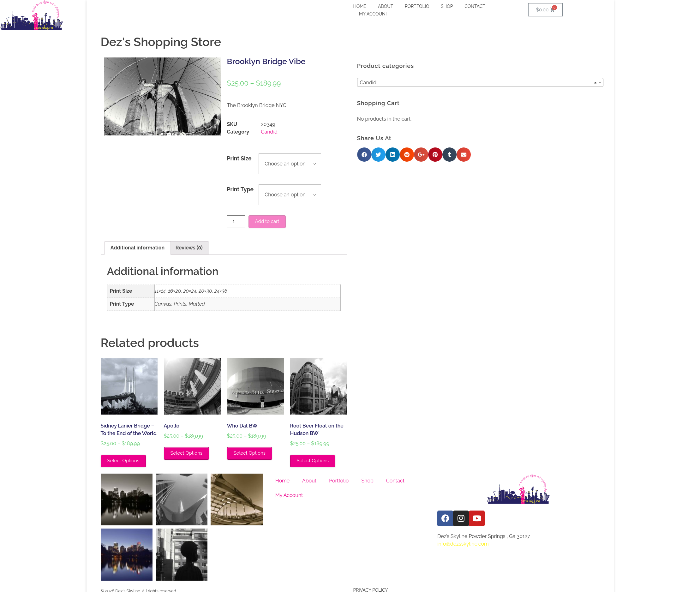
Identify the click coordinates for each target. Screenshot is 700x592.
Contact (395, 481)
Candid (269, 132)
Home (282, 481)
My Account (289, 495)
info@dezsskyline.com (463, 544)
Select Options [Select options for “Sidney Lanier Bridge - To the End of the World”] (123, 461)
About (309, 481)
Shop (367, 481)
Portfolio (339, 481)
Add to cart (267, 221)
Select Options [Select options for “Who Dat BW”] (250, 453)
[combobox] (543, 82)
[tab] (138, 248)
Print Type (240, 189)
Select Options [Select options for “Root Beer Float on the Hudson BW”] (313, 461)
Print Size (239, 158)
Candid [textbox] (541, 83)
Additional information (138, 248)
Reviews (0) (189, 248)
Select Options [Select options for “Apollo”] (186, 453)
